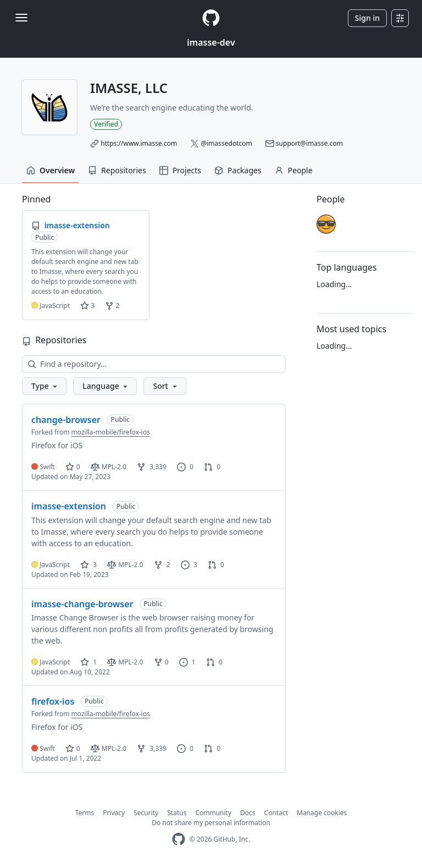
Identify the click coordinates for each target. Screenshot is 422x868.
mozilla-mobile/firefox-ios (111, 432)
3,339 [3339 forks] (152, 467)
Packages (238, 170)
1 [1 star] (88, 662)
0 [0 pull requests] (212, 467)
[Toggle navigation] (21, 18)
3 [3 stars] (88, 565)
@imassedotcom (226, 143)
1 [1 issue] (187, 662)
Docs (248, 813)
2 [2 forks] (162, 565)
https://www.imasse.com (139, 143)
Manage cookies (322, 813)
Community (213, 813)
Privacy (114, 813)
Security (146, 813)
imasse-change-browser (82, 604)
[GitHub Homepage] (179, 839)
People (294, 170)
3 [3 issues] (189, 565)
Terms (85, 813)
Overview (51, 170)
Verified (106, 124)
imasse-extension (69, 506)
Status (177, 813)
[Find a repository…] (154, 364)
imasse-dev (211, 42)
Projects (180, 170)
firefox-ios (53, 701)
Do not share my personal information (211, 823)
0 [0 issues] (185, 467)
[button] (44, 386)
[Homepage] (211, 18)
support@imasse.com (309, 143)
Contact (276, 813)
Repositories (117, 170)
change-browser (66, 420)
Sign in (367, 18)
